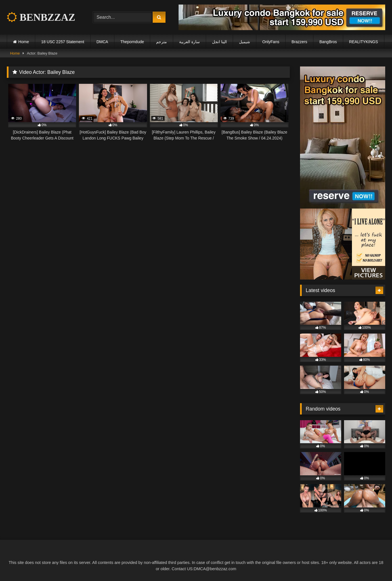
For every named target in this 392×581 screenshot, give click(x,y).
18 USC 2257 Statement (63, 42)
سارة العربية (189, 42)
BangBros (328, 42)
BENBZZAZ (41, 17)
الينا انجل (219, 42)
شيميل (245, 42)
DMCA (102, 42)
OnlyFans (271, 42)
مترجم (162, 42)
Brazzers (299, 42)
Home (24, 42)
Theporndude (132, 42)
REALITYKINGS (364, 42)
